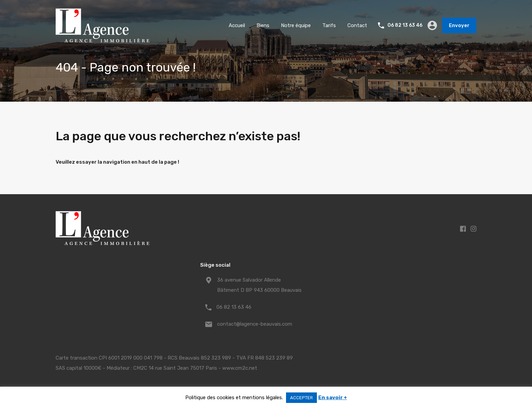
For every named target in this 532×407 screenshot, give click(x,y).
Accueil (237, 25)
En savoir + (333, 398)
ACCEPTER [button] (301, 398)
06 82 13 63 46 (405, 25)
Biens (263, 25)
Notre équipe (296, 25)
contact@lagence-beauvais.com (255, 324)
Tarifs (329, 25)
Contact (357, 25)
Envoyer (459, 25)
